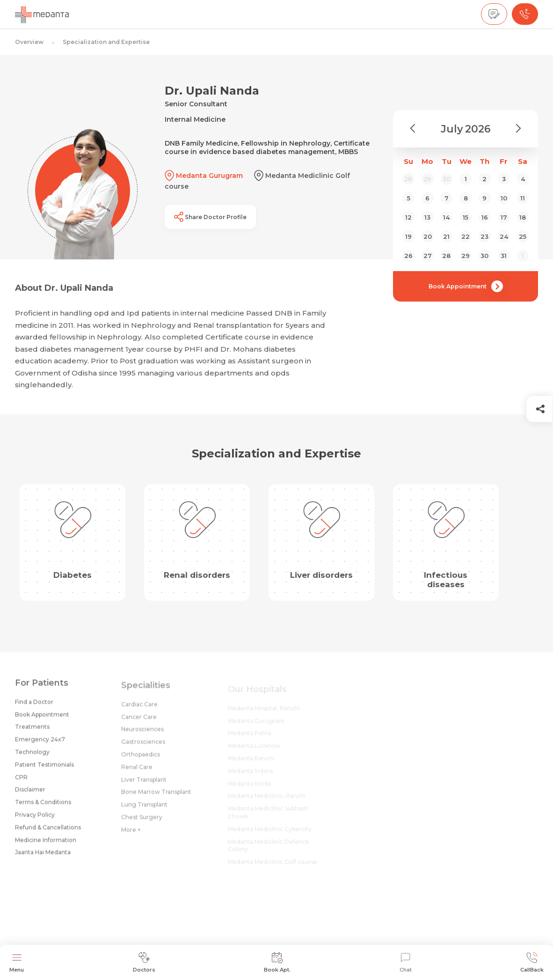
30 (484, 256)
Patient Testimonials (44, 768)
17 (504, 217)
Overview (29, 42)
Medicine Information (46, 843)
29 (466, 256)
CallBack (532, 962)
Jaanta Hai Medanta (43, 856)
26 (408, 256)
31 (504, 256)
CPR (21, 780)
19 (408, 236)
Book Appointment (466, 286)
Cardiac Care (139, 709)
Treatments (32, 730)
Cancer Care (139, 721)
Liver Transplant (144, 784)
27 (428, 256)
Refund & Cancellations (48, 830)
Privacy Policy (35, 818)
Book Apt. (277, 962)
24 (504, 236)
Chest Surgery (142, 822)
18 (523, 217)
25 (523, 236)
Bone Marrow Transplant (156, 797)
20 (428, 236)
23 (484, 236)
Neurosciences (142, 734)
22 (466, 236)
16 (485, 217)
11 (523, 198)
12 (408, 217)
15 (466, 217)
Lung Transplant (144, 809)
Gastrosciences (143, 747)
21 (446, 236)
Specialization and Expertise (106, 42)
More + (131, 834)
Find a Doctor (34, 705)
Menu (17, 962)
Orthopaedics (141, 759)
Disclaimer (30, 793)
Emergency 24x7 (40, 743)
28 (446, 256)
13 (427, 217)
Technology (32, 755)
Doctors (144, 962)
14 (446, 217)
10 (504, 198)
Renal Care (137, 771)
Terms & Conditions (43, 806)
